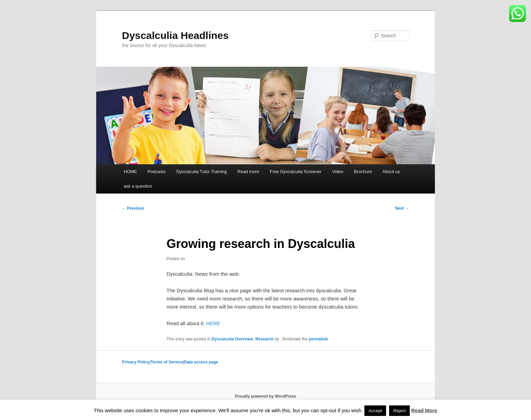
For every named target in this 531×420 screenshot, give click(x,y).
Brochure (363, 172)
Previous (133, 208)
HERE (213, 323)
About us (391, 172)
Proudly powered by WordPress (265, 396)
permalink (318, 339)
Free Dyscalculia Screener (296, 172)
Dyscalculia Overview (232, 339)
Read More (424, 410)
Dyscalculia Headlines (175, 35)
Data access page (201, 362)
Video (338, 172)
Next (402, 208)
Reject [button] (399, 411)
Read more (248, 172)
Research (264, 339)
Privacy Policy (136, 362)
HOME (130, 172)
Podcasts (157, 172)
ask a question (138, 186)
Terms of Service (167, 362)
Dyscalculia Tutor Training (202, 172)
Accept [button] (375, 411)
